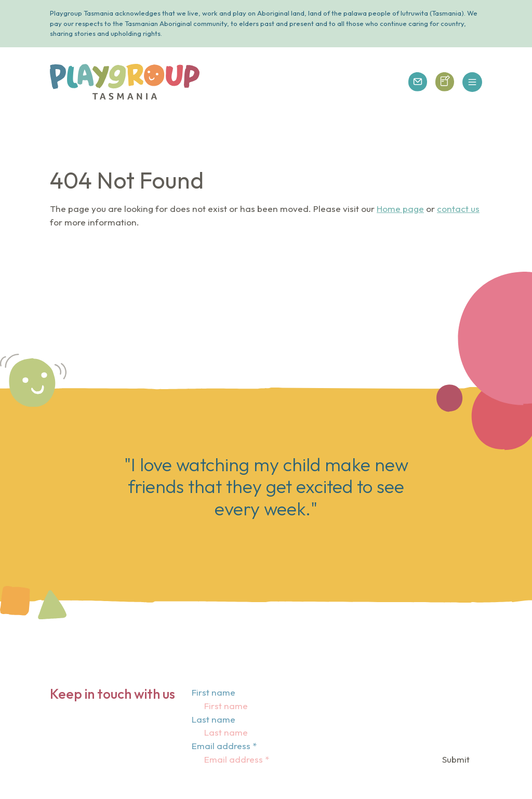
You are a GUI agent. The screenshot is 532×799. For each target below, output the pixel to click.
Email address (224, 746)
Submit (456, 759)
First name (214, 692)
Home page (400, 209)
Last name (214, 719)
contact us (458, 209)
